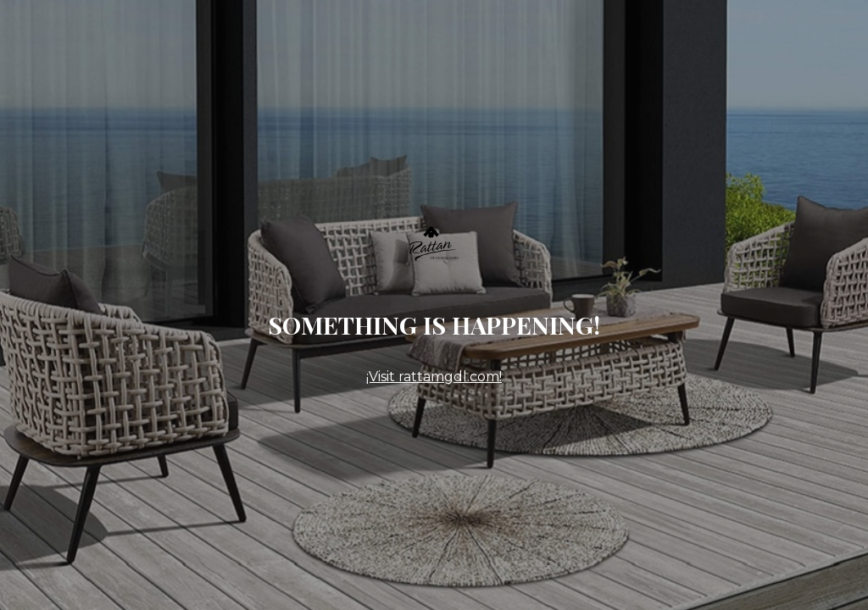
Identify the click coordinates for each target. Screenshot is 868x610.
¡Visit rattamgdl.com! (434, 377)
